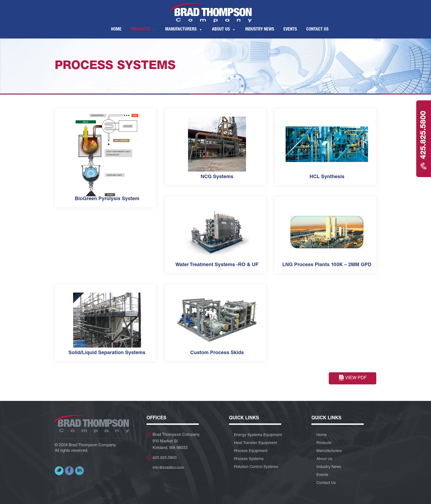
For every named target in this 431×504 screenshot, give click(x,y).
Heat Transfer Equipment (255, 443)
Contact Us (317, 30)
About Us (221, 30)
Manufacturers (181, 30)
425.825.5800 (165, 458)
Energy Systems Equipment (258, 435)
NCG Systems (217, 177)
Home (116, 30)
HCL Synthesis (327, 177)
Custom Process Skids (217, 353)
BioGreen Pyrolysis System (107, 199)
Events (290, 30)
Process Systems (249, 459)
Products (140, 30)
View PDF (353, 378)
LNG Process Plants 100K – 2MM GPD (327, 265)
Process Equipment (251, 451)
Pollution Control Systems (256, 467)
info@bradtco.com (168, 468)
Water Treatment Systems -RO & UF (217, 265)
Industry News (260, 30)
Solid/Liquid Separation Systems (107, 353)
